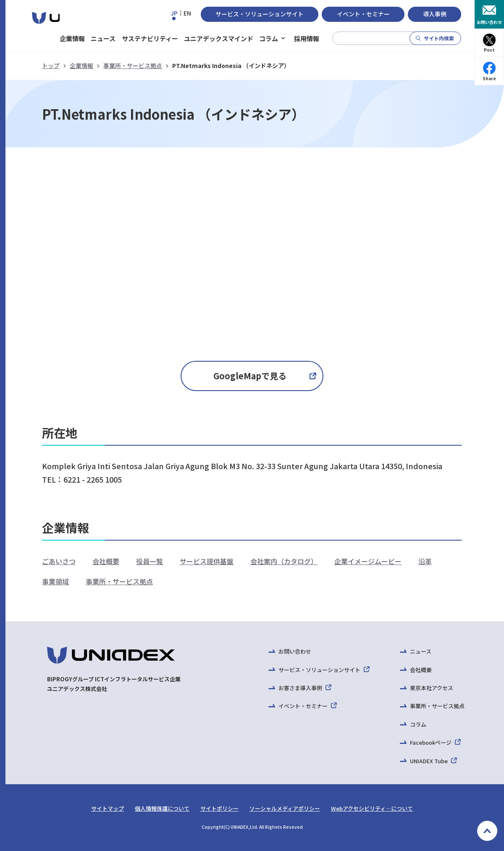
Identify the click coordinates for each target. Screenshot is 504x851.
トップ (51, 66)
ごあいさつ (59, 561)
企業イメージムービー (368, 561)
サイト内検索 (439, 38)
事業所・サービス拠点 (133, 66)
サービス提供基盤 (207, 561)
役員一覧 (150, 561)
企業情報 (81, 66)
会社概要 (106, 561)
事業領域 (55, 581)
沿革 (425, 561)
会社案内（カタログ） (284, 561)
